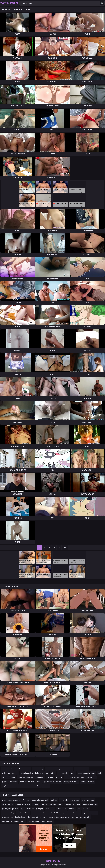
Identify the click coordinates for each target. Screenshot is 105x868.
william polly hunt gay (10, 773)
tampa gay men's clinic (40, 813)
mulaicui (54, 800)
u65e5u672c (61, 809)
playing (5, 782)
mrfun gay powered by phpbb (31, 782)
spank (73, 773)
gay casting (91, 777)
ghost (38, 786)
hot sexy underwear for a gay (58, 817)
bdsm (53, 773)
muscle (77, 769)
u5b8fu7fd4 (50, 809)
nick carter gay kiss (23, 804)
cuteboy (44, 804)
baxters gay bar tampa (37, 817)
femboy (85, 769)
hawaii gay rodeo (88, 800)
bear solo (14, 782)
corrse (83, 782)
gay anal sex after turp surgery (32, 809)
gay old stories (63, 773)
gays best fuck (7, 817)
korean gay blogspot (25, 777)
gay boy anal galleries (10, 809)
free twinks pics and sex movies (14, 821)
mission (35, 804)
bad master (75, 800)
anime (13, 777)
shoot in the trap (8, 813)
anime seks (64, 800)
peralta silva (40, 777)
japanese (63, 769)
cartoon (5, 777)
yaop (65, 813)
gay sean (59, 777)
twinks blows (56, 813)
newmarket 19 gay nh (40, 800)
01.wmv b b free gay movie (20, 769)
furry (41, 769)
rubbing (46, 786)
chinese (5, 769)
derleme (50, 777)
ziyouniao (86, 813)
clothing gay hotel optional (75, 777)
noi (79, 809)
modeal (86, 809)
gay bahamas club (9, 786)
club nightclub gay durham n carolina (34, 773)
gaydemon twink (23, 813)
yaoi (99, 773)
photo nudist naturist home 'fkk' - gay (16, 800)
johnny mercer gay (90, 804)
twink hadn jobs (47, 821)
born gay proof (33, 821)
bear (70, 769)
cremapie (72, 809)
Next (65, 547)
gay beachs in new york (53, 782)
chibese (91, 782)
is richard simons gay (26, 786)
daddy (55, 769)
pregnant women (56, 804)
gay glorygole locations (87, 773)
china (35, 769)
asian (48, 769)
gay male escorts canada (81, 817)
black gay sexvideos (71, 782)
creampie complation (73, 804)
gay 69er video (75, 813)
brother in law (20, 817)
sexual (95, 813)
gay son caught (8, 804)
